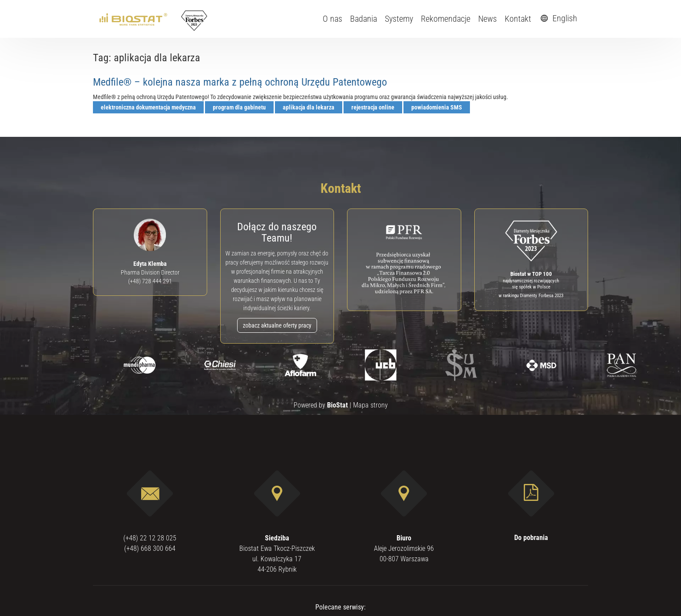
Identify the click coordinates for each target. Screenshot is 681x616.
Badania (364, 19)
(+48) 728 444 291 (150, 281)
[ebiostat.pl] (134, 19)
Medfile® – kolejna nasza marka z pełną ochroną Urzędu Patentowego (240, 82)
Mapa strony (370, 405)
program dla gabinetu (239, 107)
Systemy (399, 19)
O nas (332, 19)
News (488, 19)
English (558, 18)
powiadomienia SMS (437, 107)
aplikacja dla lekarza (309, 107)
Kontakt (518, 19)
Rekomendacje (446, 19)
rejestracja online (373, 107)
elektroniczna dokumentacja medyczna (148, 107)
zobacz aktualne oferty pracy (277, 325)
